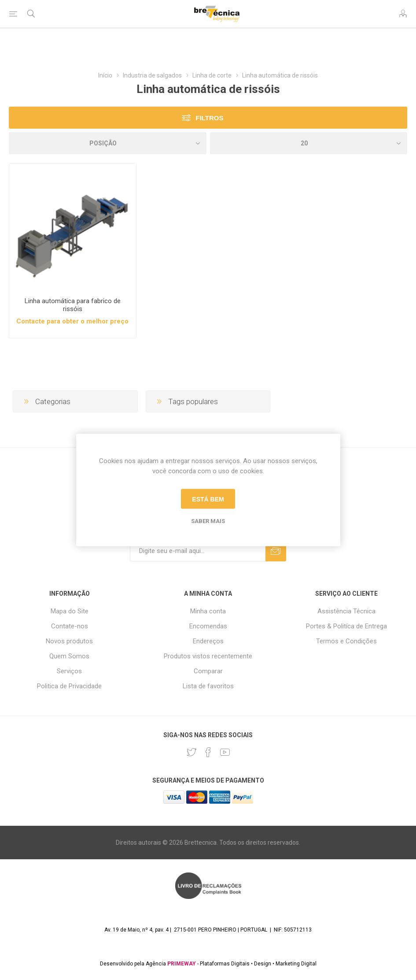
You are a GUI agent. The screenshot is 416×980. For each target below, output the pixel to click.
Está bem (208, 499)
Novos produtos (69, 641)
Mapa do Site (70, 611)
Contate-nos (70, 626)
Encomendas (208, 626)
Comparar (208, 671)
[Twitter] (191, 752)
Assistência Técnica (346, 611)
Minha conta (208, 611)
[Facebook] (208, 752)
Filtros (209, 118)
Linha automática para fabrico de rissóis (73, 305)
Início (105, 75)
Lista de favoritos (208, 686)
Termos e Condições (346, 641)
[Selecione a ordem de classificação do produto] (108, 143)
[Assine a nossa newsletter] (198, 551)
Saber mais (208, 521)
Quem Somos (69, 656)
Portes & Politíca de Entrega (346, 626)
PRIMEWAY (182, 964)
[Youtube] (225, 752)
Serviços (69, 671)
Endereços (208, 641)
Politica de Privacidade (69, 686)
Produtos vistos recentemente (208, 656)
